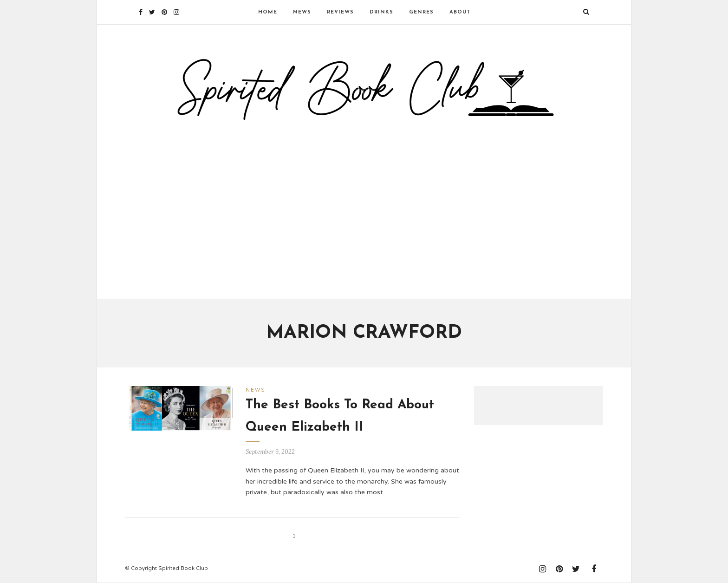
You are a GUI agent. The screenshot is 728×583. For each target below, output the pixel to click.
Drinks (381, 12)
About (460, 12)
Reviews (340, 12)
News (302, 12)
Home (268, 12)
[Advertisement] (364, 206)
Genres (421, 12)
